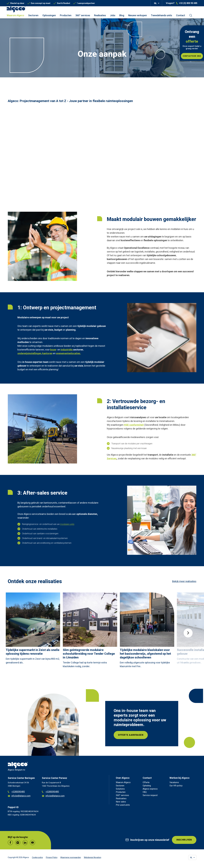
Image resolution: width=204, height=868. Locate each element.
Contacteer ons (192, 56)
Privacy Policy (52, 857)
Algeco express (150, 789)
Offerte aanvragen (131, 735)
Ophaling (147, 786)
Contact (181, 15)
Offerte (146, 782)
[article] (33, 629)
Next (188, 633)
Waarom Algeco (15, 15)
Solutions (120, 789)
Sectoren (33, 15)
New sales (121, 802)
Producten (66, 15)
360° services (83, 15)
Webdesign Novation (93, 857)
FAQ (145, 792)
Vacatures (174, 782)
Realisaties (100, 15)
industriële (67, 350)
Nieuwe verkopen (137, 15)
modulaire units (67, 524)
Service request (150, 795)
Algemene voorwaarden (71, 857)
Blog (122, 15)
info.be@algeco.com (19, 796)
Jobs (113, 15)
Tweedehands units (161, 15)
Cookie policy (37, 857)
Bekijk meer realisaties (184, 581)
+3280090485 (16, 792)
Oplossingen (49, 15)
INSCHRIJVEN (184, 840)
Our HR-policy (176, 786)
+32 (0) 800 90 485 (188, 3)
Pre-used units (123, 805)
